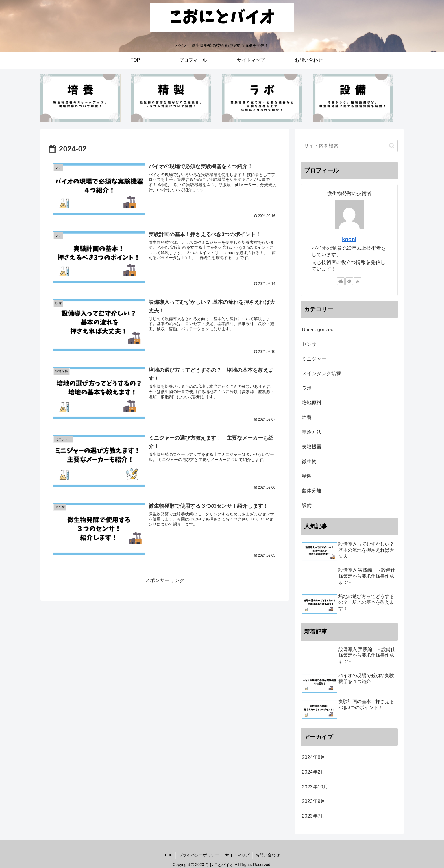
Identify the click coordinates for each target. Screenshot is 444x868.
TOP (168, 855)
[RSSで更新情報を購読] (358, 281)
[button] (392, 146)
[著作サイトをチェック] (341, 281)
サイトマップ (237, 855)
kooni (349, 239)
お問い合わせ (268, 855)
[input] (349, 146)
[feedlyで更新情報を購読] (349, 281)
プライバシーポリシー (199, 855)
